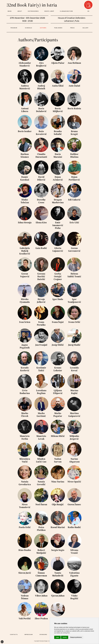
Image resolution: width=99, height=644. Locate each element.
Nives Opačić (74, 482)
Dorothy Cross (41, 201)
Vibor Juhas (41, 596)
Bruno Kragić (74, 133)
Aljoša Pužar (58, 63)
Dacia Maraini (58, 155)
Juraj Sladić (74, 345)
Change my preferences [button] (76, 637)
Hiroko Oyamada (25, 301)
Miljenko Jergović (74, 437)
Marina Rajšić (74, 392)
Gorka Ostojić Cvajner (58, 276)
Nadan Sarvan (58, 460)
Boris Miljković (58, 110)
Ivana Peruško (41, 323)
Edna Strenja (25, 222)
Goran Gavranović (74, 249)
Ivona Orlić (74, 322)
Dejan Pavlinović (74, 178)
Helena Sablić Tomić (74, 275)
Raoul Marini (58, 527)
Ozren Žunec (74, 504)
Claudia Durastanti (41, 155)
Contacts (14, 634)
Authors (43, 28)
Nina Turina (58, 482)
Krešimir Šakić (41, 369)
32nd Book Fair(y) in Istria (32, 5)
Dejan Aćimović (58, 178)
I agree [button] (57, 637)
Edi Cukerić (74, 200)
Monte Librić (49, 11)
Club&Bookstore (66, 11)
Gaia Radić (41, 248)
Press (72, 28)
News (10, 11)
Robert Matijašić (41, 551)
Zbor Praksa (41, 618)
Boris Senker (25, 131)
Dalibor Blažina (74, 155)
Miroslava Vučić (25, 460)
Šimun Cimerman (41, 574)
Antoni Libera (25, 110)
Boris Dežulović (41, 110)
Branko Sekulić (58, 133)
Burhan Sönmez (25, 155)
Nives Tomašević (25, 506)
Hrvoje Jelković (41, 301)
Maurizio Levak (41, 437)
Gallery (86, 28)
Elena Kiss (41, 222)
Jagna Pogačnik (25, 346)
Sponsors (43, 634)
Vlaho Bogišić (74, 597)
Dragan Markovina (58, 201)
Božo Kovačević (41, 133)
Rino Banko (25, 550)
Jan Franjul (41, 345)
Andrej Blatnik (41, 87)
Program (14, 28)
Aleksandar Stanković (25, 64)
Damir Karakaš (25, 178)
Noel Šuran (41, 504)
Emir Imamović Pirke (58, 225)
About (20, 11)
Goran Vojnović (25, 275)
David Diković (41, 178)
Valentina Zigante (74, 574)
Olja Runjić (58, 504)
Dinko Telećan (25, 201)
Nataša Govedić (41, 483)
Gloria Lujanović (58, 249)
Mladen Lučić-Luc (41, 460)
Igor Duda (58, 299)
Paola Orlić (25, 527)
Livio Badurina (25, 392)
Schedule (29, 28)
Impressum (29, 634)
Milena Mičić (58, 436)
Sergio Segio (58, 550)
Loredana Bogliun (41, 392)
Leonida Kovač (74, 369)
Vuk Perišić (25, 618)
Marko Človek (25, 415)
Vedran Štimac (25, 597)
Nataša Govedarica (25, 483)
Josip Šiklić (58, 345)
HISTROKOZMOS (33, 11)
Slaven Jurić (25, 573)
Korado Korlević (25, 369)
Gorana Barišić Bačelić (41, 276)
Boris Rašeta (74, 108)
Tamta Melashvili (58, 574)
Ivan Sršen (25, 322)
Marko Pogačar (58, 415)
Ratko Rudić (74, 527)
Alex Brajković (41, 64)
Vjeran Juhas (58, 596)
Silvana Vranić (74, 551)
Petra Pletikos (41, 529)
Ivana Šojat (58, 322)
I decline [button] (65, 637)
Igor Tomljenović (74, 301)
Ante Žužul (74, 86)
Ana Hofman (74, 63)
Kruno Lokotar (58, 369)
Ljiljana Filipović (58, 392)
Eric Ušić (74, 222)
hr (88, 11)
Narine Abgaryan (74, 460)
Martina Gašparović (74, 415)
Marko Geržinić (41, 415)
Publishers (58, 28)
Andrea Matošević (25, 87)
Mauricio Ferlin (25, 437)
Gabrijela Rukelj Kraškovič (25, 251)
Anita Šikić (58, 86)
